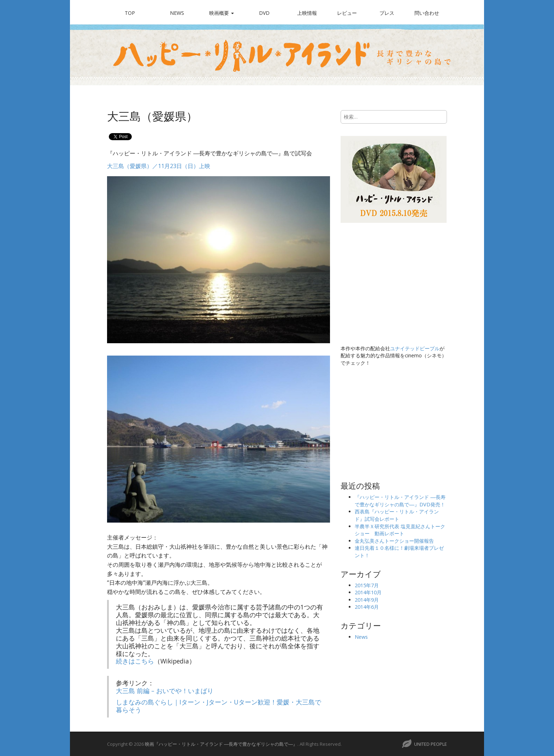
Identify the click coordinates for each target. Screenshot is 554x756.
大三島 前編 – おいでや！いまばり (165, 691)
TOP (130, 13)
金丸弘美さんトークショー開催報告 (394, 541)
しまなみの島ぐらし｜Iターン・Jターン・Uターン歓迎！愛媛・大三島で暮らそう (219, 706)
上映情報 (307, 13)
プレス (387, 13)
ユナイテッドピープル (415, 348)
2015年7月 (367, 585)
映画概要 (222, 13)
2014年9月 (367, 600)
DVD (264, 13)
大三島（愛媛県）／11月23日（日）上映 (159, 166)
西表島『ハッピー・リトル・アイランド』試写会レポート (397, 515)
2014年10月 (368, 592)
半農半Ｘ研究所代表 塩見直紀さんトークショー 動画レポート (400, 530)
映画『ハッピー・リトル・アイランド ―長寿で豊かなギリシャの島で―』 (221, 744)
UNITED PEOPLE (431, 744)
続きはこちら (135, 661)
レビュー (347, 13)
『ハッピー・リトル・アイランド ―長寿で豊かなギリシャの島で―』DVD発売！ (400, 501)
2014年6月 (367, 607)
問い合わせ (427, 13)
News (177, 13)
